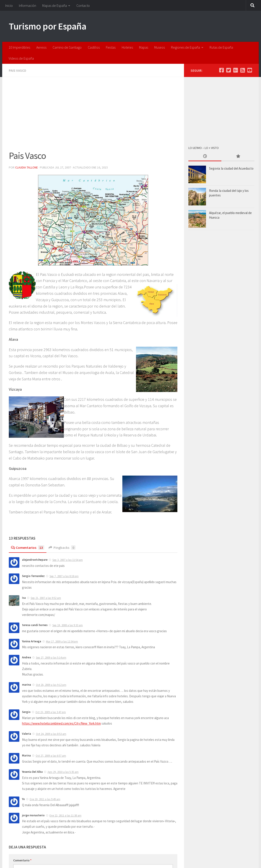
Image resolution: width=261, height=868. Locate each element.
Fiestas (111, 47)
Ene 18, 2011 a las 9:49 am (45, 799)
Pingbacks (62, 548)
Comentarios (28, 548)
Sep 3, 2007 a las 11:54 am (68, 560)
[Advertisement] (93, 116)
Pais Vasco (17, 70)
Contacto (83, 5)
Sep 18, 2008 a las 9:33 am (68, 625)
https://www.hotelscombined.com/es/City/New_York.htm (61, 723)
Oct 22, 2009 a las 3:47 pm (51, 712)
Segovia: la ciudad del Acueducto (231, 168)
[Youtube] (250, 70)
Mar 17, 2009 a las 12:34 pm (62, 642)
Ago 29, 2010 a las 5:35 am (63, 772)
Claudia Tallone (27, 167)
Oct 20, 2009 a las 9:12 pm (51, 685)
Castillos (94, 47)
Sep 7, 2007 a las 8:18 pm (64, 576)
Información (28, 5)
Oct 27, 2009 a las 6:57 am (51, 756)
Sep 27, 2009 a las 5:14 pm (51, 658)
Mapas (144, 47)
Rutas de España (221, 47)
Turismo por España (48, 26)
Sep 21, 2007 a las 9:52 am (46, 598)
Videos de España (21, 58)
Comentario (22, 860)
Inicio (9, 5)
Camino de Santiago (67, 47)
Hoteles (127, 47)
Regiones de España (186, 47)
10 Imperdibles (19, 47)
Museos (160, 47)
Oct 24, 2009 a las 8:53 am (51, 734)
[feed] (243, 70)
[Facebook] (221, 70)
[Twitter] (228, 70)
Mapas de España (55, 5)
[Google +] (235, 70)
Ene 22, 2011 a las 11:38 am (65, 816)
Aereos (41, 47)
